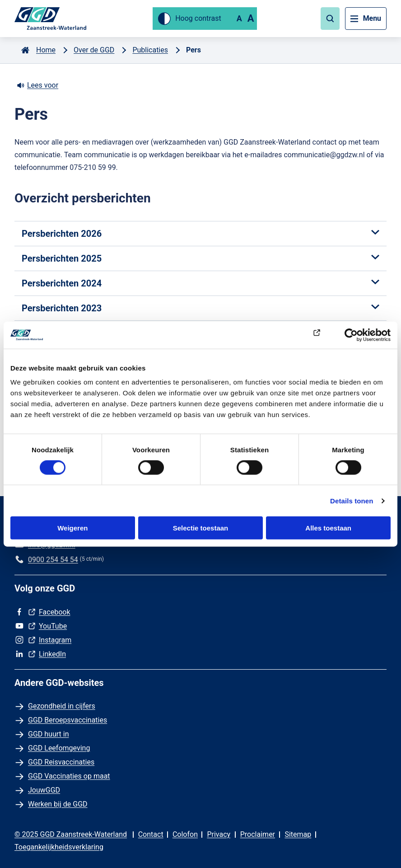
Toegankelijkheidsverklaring (59, 847)
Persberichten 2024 (200, 283)
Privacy (219, 834)
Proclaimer (258, 834)
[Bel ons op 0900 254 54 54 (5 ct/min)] (46, 560)
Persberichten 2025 (200, 258)
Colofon (185, 834)
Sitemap (298, 834)
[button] (330, 19)
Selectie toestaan (201, 528)
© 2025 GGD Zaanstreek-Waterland (71, 834)
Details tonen (352, 500)
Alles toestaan (328, 528)
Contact (151, 834)
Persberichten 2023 (200, 308)
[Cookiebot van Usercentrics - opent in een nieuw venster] (351, 335)
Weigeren (72, 528)
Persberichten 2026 (200, 234)
